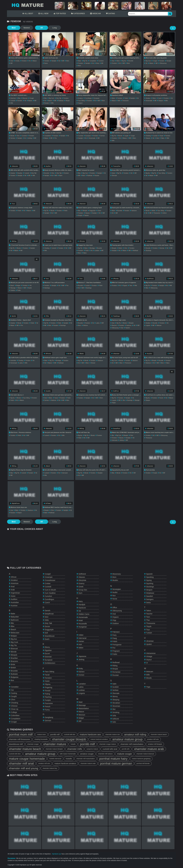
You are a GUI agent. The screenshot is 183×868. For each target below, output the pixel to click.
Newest (26, 28)
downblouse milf (16, 744)
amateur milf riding (135, 734)
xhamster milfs (75, 749)
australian (13, 361)
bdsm (118, 61)
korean (81, 675)
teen (131, 285)
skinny (115, 696)
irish (80, 644)
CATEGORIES (78, 13)
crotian (48, 583)
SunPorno (150, 279)
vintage (149, 656)
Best (13, 28)
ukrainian (150, 641)
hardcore (134, 211)
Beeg (46, 54)
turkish (149, 633)
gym (80, 593)
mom (68, 61)
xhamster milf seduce (105, 754)
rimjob (68, 101)
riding (115, 666)
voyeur (149, 660)
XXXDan (14, 54)
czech (160, 98)
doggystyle (92, 211)
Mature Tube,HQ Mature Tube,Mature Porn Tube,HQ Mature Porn (27, 5)
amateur (80, 98)
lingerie (148, 325)
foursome (49, 703)
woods (149, 678)
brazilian (20, 173)
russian (47, 103)
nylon (61, 176)
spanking (150, 577)
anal (12, 61)
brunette (131, 61)
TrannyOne (116, 166)
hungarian (83, 627)
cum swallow (50, 593)
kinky (97, 63)
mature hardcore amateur (99, 739)
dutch (99, 211)
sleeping (116, 700)
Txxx (46, 129)
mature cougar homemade (27, 759)
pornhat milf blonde (143, 763)
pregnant (116, 651)
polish (115, 641)
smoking (116, 712)
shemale (114, 176)
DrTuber (47, 503)
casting (14, 693)
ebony (47, 647)
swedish (150, 596)
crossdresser (50, 580)
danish (48, 611)
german (13, 138)
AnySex (47, 166)
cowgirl (48, 574)
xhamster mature (55, 744)
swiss (148, 603)
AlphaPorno (15, 503)
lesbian (97, 251)
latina (98, 323)
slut (124, 400)
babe (79, 61)
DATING (110, 13)
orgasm (80, 103)
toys (148, 630)
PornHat (81, 54)
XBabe (81, 354)
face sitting (81, 101)
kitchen (82, 672)
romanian (116, 672)
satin (114, 684)
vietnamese (151, 653)
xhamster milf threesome (19, 739)
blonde (12, 136)
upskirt (149, 644)
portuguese (117, 645)
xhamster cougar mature (108, 744)
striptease (150, 593)
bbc (113, 435)
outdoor (13, 290)
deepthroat (49, 614)
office (115, 607)
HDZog (13, 241)
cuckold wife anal (110, 749)
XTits (46, 316)
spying (149, 580)
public (19, 290)
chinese (14, 706)
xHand (47, 466)
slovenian (116, 706)
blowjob (85, 211)
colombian (15, 715)
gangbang (49, 717)
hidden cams (84, 614)
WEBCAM (95, 13)
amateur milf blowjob (155, 744)
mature (35, 61)
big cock (148, 61)
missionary (117, 574)
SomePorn (116, 428)
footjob (155, 473)
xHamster (149, 54)
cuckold (13, 101)
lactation (82, 684)
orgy (114, 620)
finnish (48, 691)
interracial (115, 440)
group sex (83, 590)
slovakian (116, 703)
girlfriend (82, 574)
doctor (47, 626)
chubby (17, 61)
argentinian (15, 593)
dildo (47, 620)
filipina (48, 684)
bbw (19, 98)
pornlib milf (55, 734)
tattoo (163, 138)
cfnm (18, 136)
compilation (93, 61)
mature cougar (125, 754)
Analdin (47, 391)
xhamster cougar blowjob (69, 739)
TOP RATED (60, 13)
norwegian (117, 589)
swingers (150, 599)
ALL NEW (43, 13)
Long (53, 28)
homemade (149, 101)
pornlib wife (126, 749)
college (14, 712)
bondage (92, 248)
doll (46, 633)
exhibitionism (50, 663)
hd (30, 61)
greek (81, 587)
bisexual (25, 98)
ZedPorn (115, 391)
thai (148, 620)
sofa (158, 138)
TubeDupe (116, 316)
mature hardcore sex (90, 735)
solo (114, 722)
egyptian (48, 650)
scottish (116, 687)
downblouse (50, 636)
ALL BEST (28, 13)
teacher (86, 215)
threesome (125, 101)
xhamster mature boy (50, 768)
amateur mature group (127, 739)
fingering (48, 687)
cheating (148, 136)
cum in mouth (50, 590)
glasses (148, 138)
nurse (46, 63)
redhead (61, 101)
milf (11, 63)
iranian (81, 641)
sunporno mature (92, 749)
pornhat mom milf (21, 734)
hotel (81, 620)
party (114, 635)
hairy (81, 601)
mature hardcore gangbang (141, 759)
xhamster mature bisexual (145, 754)
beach (12, 285)
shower (93, 363)
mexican (82, 715)
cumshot (101, 61)
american (13, 98)
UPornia (115, 91)
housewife (83, 624)
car (12, 690)
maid (46, 513)
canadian (15, 687)
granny (81, 583)
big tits (85, 61)
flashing (48, 697)
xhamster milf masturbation (132, 744)
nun (114, 596)
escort (47, 654)
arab (13, 590)
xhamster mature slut (112, 735)
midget (81, 718)
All (41, 28)
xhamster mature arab (149, 749)
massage (13, 288)
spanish (149, 574)
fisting (47, 694)
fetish (126, 98)
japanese (82, 656)
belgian (18, 285)
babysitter (15, 617)
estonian (48, 657)
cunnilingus (88, 98)
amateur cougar (87, 754)
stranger (137, 400)
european (97, 98)
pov (56, 138)
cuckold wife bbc (70, 735)
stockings (148, 251)
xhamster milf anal (21, 763)
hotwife (73, 744)
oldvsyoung (163, 63)
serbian (115, 690)
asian (113, 173)
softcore (85, 325)
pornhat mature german (116, 763)
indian (81, 635)
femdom (24, 61)
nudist (30, 288)
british (154, 211)
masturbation (84, 708)
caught (126, 136)
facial (161, 136)
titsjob (114, 403)
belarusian (15, 633)
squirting (150, 583)
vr (147, 663)
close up (15, 709)
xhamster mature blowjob (54, 749)
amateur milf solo (153, 739)
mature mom (41, 735)
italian (81, 648)
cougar (155, 61)
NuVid (13, 316)
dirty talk (59, 98)
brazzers (114, 325)
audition (14, 599)
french (161, 398)
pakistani (116, 632)
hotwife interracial (55, 759)
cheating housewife (41, 739)
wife (12, 103)
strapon (161, 101)
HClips (115, 54)
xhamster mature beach (159, 735)
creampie (49, 577)
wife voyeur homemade (68, 754)
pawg (115, 638)
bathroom (15, 620)
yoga (148, 687)
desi (47, 617)
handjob (54, 61)
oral (122, 328)
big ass (124, 61)
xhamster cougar (33, 744)
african (14, 577)
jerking (30, 138)
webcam (159, 325)
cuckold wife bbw (15, 754)
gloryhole (82, 580)
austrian (14, 606)
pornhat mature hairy (113, 759)
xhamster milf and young (24, 768)
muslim (115, 580)
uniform (164, 213)
